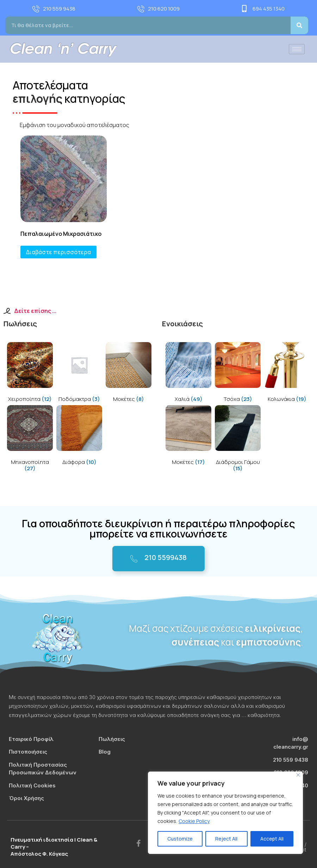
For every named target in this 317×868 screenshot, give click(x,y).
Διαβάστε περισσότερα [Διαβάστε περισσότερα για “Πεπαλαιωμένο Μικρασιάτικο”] (58, 252)
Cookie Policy (194, 821)
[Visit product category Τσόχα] (238, 374)
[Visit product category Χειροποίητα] (30, 374)
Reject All (226, 839)
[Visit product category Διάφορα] (79, 437)
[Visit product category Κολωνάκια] (287, 374)
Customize (180, 839)
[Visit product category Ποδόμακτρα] (79, 374)
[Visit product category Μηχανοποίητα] (30, 440)
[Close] (298, 775)
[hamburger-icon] (297, 49)
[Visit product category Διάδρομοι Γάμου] (238, 440)
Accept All (272, 839)
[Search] (299, 25)
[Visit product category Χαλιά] (188, 374)
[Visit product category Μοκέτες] (129, 374)
